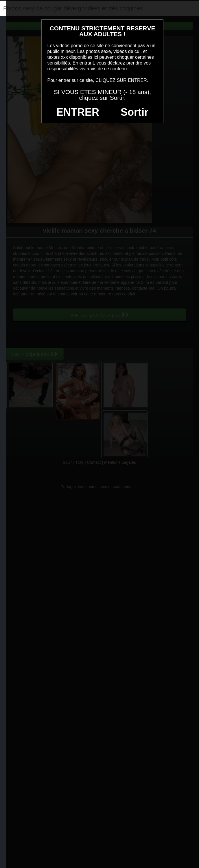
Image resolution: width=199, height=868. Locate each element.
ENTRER (78, 112)
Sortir (134, 112)
